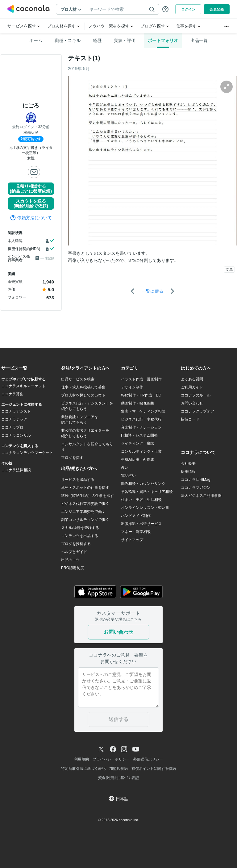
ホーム (36, 40)
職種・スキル (68, 40)
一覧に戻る (152, 291)
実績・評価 (125, 40)
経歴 (97, 40)
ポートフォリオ (163, 40)
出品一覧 (199, 40)
